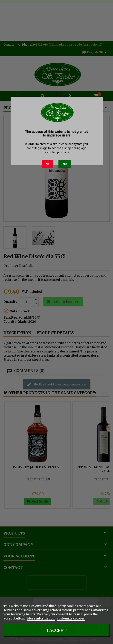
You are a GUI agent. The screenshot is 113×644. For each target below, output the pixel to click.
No (48, 164)
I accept (57, 630)
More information (41, 618)
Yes (65, 164)
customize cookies (71, 618)
